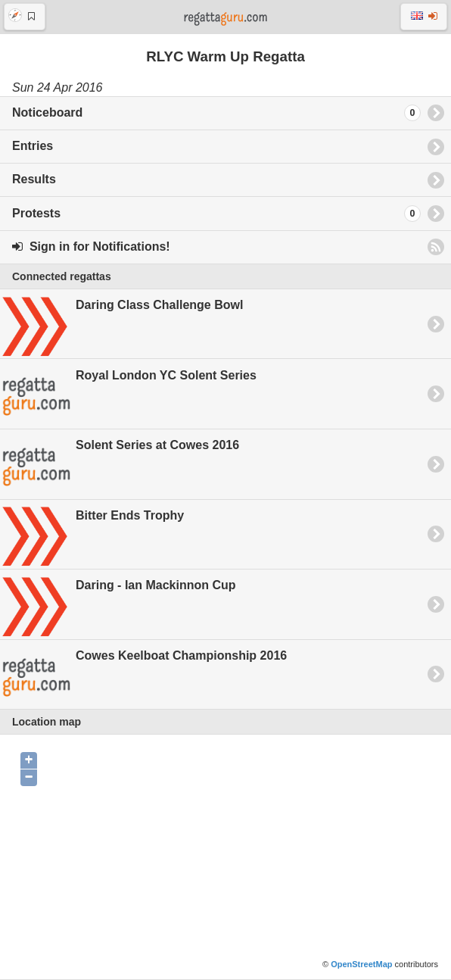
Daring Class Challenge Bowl (121, 325)
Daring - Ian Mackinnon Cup (118, 605)
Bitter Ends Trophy (92, 535)
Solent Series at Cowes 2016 (120, 465)
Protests (216, 214)
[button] (25, 17)
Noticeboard (216, 113)
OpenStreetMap (361, 964)
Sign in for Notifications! (91, 247)
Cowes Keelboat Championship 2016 (143, 676)
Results (34, 179)
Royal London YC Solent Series (128, 395)
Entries (33, 146)
